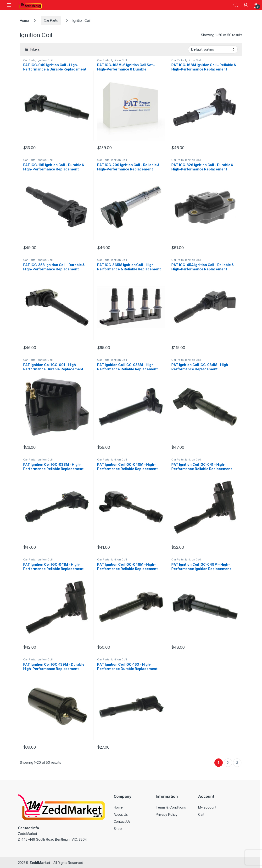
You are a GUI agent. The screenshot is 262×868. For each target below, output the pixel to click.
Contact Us (122, 821)
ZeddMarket (40, 863)
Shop (118, 829)
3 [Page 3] (237, 763)
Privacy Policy (167, 814)
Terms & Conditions (171, 807)
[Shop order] (213, 49)
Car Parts (51, 20)
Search (236, 5)
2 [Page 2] (228, 763)
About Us (121, 814)
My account (207, 807)
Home (24, 20)
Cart (201, 814)
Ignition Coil (45, 60)
